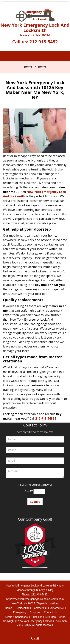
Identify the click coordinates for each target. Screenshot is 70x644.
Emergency (20, 612)
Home (28, 67)
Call (35, 638)
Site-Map (51, 617)
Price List (37, 617)
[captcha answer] (39, 491)
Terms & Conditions (16, 617)
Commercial (39, 608)
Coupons (35, 612)
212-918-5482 (44, 42)
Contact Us (50, 612)
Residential (22, 608)
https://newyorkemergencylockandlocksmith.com (35, 599)
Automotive (57, 608)
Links (62, 617)
